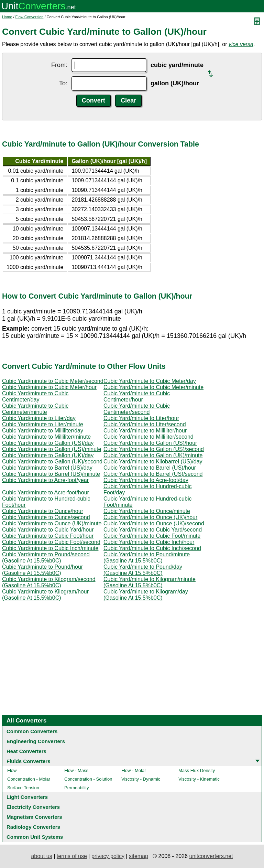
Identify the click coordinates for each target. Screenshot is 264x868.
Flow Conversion (30, 17)
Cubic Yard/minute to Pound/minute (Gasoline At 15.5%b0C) (147, 558)
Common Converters (32, 731)
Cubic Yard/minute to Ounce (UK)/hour (150, 517)
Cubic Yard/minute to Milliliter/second (148, 437)
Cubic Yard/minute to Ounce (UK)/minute (52, 523)
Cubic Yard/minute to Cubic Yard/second (153, 530)
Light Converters (27, 797)
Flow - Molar (134, 770)
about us (41, 856)
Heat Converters (26, 751)
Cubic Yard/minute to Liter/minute (43, 424)
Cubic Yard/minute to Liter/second (145, 424)
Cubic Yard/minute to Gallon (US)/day (48, 443)
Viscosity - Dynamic (141, 779)
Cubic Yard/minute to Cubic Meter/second (53, 381)
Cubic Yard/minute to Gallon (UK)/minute (153, 455)
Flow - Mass (76, 770)
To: (63, 83)
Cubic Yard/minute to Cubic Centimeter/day (35, 397)
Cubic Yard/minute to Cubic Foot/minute (152, 536)
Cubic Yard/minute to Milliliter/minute (46, 437)
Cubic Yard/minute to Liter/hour (141, 418)
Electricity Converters (33, 807)
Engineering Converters (36, 741)
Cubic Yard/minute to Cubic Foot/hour (48, 536)
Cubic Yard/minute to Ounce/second (46, 517)
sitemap (139, 856)
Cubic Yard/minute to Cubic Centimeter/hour (137, 397)
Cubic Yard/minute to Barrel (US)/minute (51, 474)
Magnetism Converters (34, 817)
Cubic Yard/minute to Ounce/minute (147, 511)
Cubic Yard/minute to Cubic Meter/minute (153, 387)
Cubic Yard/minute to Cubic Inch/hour (149, 542)
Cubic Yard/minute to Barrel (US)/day (47, 468)
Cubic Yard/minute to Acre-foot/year (45, 480)
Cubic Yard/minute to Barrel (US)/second (153, 474)
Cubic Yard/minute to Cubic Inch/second (152, 548)
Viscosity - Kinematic (199, 779)
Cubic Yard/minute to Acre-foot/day (146, 480)
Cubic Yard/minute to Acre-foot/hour (46, 492)
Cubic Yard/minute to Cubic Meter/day (150, 381)
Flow (12, 770)
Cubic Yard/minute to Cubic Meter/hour (49, 387)
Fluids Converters (29, 761)
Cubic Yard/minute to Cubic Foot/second (51, 542)
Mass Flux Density (197, 770)
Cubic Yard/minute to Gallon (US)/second (154, 449)
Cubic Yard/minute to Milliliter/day (43, 431)
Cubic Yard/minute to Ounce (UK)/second (154, 523)
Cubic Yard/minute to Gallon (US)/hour (150, 443)
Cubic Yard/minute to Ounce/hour (43, 511)
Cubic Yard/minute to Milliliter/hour (145, 431)
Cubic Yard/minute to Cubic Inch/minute (50, 548)
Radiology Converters (33, 827)
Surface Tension (23, 788)
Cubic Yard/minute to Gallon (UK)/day (48, 455)
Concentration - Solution (88, 779)
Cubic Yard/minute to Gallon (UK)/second (52, 462)
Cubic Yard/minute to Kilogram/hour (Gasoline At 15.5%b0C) (45, 595)
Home (7, 17)
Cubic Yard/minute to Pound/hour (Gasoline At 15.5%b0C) (42, 570)
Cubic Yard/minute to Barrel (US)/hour (150, 468)
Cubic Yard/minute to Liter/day (39, 418)
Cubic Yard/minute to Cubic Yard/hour (48, 530)
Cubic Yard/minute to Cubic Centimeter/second (137, 409)
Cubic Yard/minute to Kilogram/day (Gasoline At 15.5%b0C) (146, 595)
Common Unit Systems (35, 837)
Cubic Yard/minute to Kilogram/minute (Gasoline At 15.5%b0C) (150, 582)
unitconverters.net (211, 856)
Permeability (77, 788)
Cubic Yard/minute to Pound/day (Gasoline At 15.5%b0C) (143, 570)
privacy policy (108, 856)
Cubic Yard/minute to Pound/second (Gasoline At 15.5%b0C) (46, 558)
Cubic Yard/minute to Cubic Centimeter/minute (35, 409)
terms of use (72, 856)
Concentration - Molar (29, 779)
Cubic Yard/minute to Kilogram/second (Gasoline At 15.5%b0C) (49, 582)
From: (59, 65)
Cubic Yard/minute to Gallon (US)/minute (52, 449)
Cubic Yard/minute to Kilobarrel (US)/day (153, 462)
